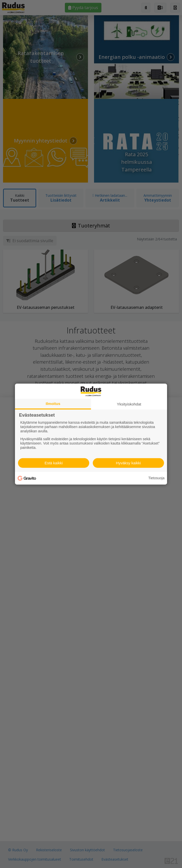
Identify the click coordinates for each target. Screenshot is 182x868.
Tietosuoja (156, 478)
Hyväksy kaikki (128, 463)
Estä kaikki (54, 463)
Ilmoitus (53, 403)
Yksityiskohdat (129, 404)
